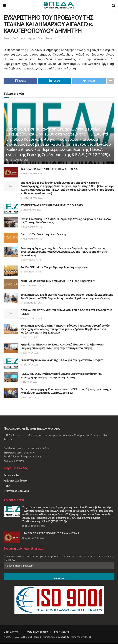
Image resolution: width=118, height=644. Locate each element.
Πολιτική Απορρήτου (36, 632)
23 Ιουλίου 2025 (29, 338)
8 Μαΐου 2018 (11, 38)
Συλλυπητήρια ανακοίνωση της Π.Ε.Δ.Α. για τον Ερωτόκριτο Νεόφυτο (62, 360)
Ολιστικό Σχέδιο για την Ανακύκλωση (43, 235)
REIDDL (88, 637)
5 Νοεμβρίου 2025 (31, 210)
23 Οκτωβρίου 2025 (31, 239)
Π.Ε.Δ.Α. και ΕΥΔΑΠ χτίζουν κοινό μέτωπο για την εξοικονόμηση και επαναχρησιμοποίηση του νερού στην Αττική (61, 376)
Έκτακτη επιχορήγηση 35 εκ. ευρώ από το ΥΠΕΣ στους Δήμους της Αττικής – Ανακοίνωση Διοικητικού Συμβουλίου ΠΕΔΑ (66, 391)
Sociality (65, 637)
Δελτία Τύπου (45, 38)
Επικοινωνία (11, 476)
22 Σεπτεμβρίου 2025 (32, 286)
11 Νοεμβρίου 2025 (31, 198)
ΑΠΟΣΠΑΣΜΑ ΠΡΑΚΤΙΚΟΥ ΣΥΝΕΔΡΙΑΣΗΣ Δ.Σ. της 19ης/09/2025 (58, 281)
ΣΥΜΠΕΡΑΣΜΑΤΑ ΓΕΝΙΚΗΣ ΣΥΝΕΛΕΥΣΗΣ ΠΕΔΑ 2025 (52, 206)
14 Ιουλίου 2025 (29, 365)
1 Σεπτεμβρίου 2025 (32, 303)
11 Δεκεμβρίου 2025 (17, 160)
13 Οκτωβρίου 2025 (31, 272)
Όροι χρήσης (11, 632)
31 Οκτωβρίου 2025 (31, 227)
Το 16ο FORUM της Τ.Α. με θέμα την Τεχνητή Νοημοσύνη (54, 268)
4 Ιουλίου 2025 (29, 382)
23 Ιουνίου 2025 (29, 398)
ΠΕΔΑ (7, 486)
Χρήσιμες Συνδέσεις (15, 481)
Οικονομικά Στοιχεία (16, 491)
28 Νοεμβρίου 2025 (31, 174)
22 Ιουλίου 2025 (29, 353)
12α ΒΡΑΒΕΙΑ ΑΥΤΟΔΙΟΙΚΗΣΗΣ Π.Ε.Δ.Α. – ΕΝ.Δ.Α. (49, 169)
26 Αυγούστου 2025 (31, 319)
